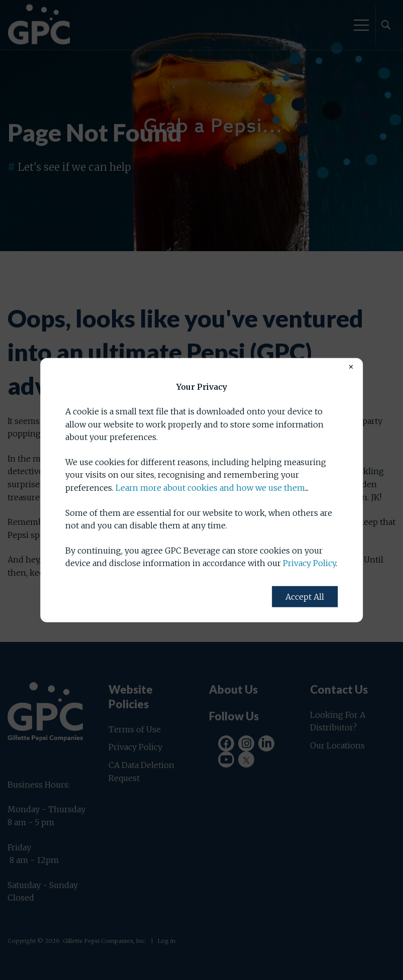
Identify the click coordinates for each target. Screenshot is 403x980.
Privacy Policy (309, 563)
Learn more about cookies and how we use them (210, 488)
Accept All (305, 597)
